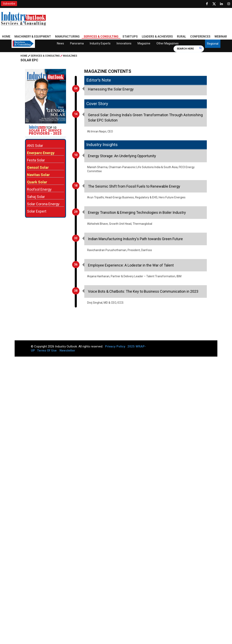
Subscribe (9, 4)
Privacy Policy (115, 346)
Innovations (124, 43)
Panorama (77, 43)
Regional (213, 44)
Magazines (70, 56)
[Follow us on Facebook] (207, 4)
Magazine (144, 43)
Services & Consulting (101, 37)
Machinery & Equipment (33, 37)
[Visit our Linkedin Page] (221, 4)
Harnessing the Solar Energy (111, 89)
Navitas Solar (38, 175)
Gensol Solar (38, 167)
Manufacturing (67, 37)
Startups (130, 37)
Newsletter (67, 350)
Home (6, 37)
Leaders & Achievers (157, 37)
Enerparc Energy (41, 153)
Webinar (221, 37)
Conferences (200, 37)
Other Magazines (167, 43)
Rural (182, 37)
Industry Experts (100, 43)
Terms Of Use (47, 350)
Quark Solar (37, 182)
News (60, 43)
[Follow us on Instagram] (229, 4)
